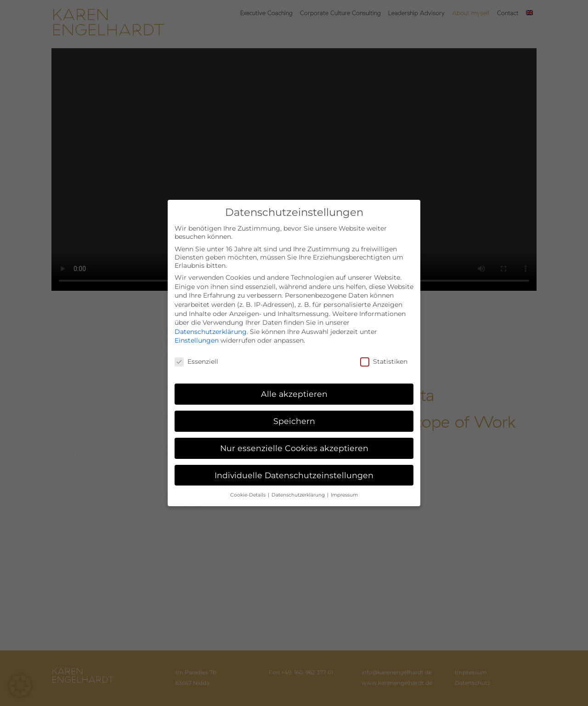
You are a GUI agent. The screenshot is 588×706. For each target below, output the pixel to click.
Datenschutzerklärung (211, 332)
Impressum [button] (344, 495)
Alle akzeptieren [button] (294, 394)
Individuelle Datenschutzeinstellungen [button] (294, 475)
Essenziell (196, 361)
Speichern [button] (294, 421)
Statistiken (384, 361)
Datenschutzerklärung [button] (299, 495)
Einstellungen (197, 340)
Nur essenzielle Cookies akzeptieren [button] (294, 448)
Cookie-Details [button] (249, 495)
